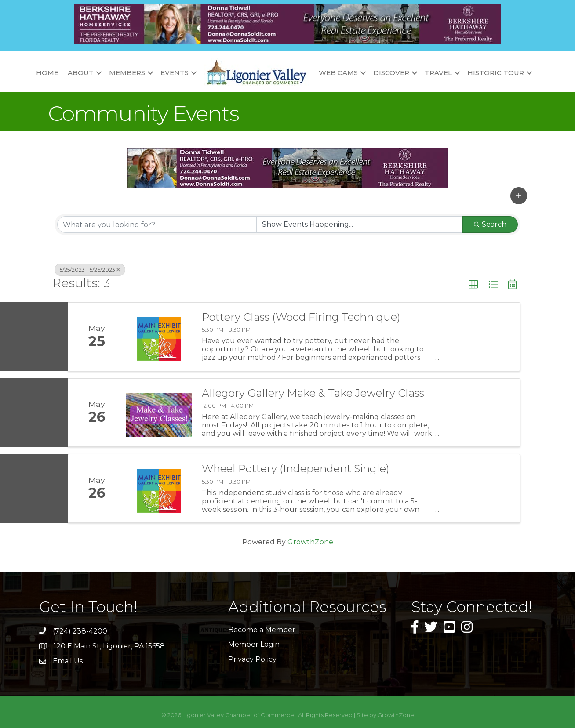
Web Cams (338, 73)
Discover (391, 73)
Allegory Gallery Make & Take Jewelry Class (313, 393)
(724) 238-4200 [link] (80, 631)
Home (47, 73)
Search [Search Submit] (490, 224)
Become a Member (262, 630)
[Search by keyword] (157, 225)
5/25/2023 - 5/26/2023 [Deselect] (90, 270)
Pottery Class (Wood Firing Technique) (301, 317)
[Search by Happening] (360, 225)
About (81, 73)
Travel (438, 73)
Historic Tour (496, 73)
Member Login (254, 644)
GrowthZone (310, 542)
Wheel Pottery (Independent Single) (296, 469)
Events (175, 73)
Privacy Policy (252, 659)
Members (127, 73)
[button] (519, 196)
